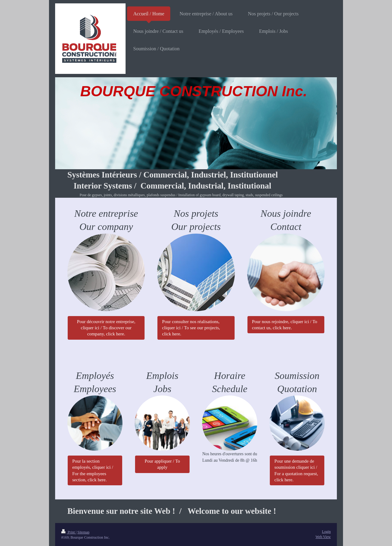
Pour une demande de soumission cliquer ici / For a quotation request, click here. (296, 470)
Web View (323, 537)
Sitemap (83, 532)
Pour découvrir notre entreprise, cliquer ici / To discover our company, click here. (106, 328)
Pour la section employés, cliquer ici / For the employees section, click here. (93, 470)
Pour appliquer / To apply (162, 464)
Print (68, 532)
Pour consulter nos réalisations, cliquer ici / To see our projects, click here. (191, 328)
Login (326, 532)
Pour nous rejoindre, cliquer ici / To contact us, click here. (285, 325)
